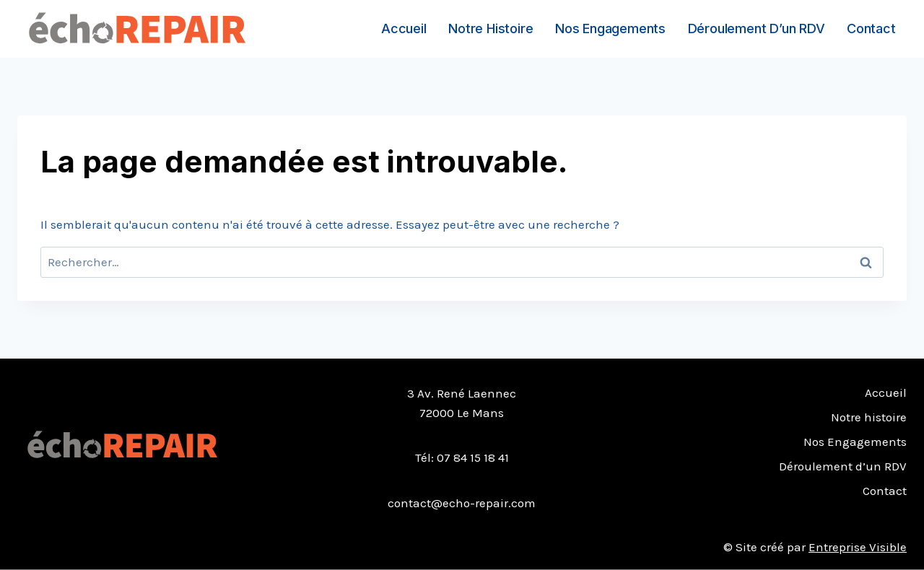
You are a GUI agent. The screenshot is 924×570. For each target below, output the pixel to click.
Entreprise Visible (858, 547)
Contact (871, 28)
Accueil (404, 28)
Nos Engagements (610, 28)
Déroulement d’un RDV (757, 28)
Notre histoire (491, 28)
